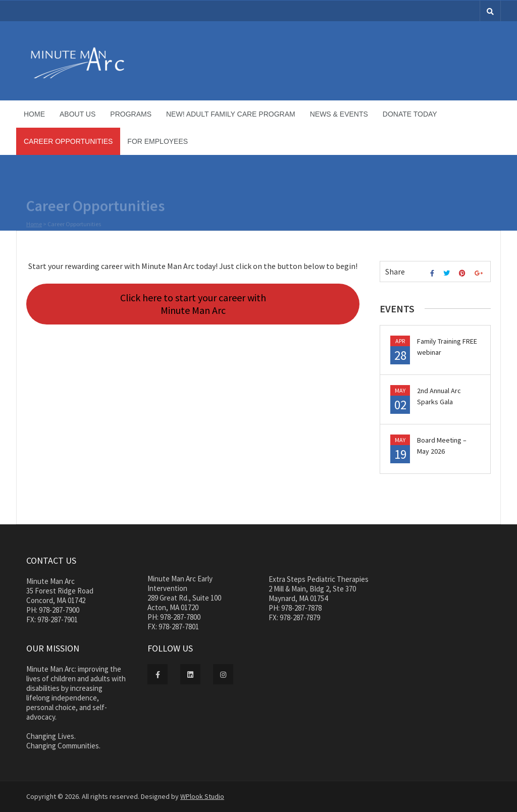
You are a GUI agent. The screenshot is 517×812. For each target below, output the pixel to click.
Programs (131, 114)
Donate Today (410, 114)
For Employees (158, 141)
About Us (77, 114)
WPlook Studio (202, 796)
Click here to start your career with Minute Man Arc (193, 304)
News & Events (339, 114)
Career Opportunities (68, 141)
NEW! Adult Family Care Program (231, 114)
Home (34, 114)
